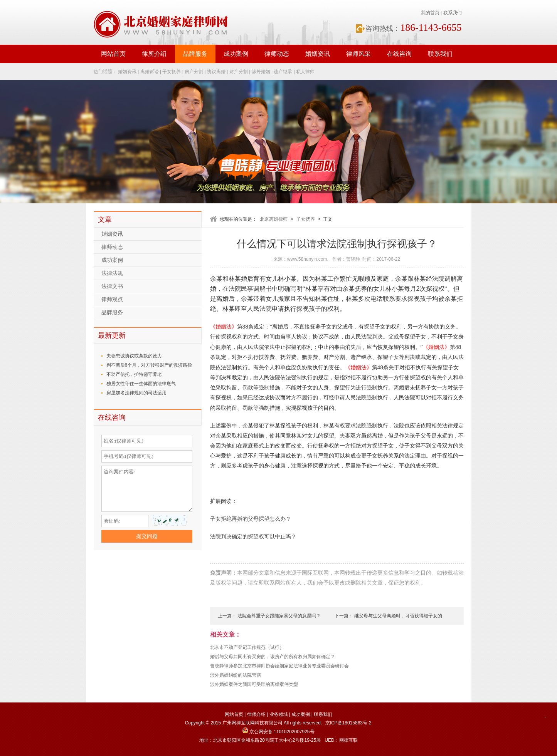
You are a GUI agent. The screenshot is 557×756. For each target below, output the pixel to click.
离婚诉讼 (150, 72)
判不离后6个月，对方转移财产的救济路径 (149, 365)
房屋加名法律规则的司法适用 (136, 393)
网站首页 (113, 54)
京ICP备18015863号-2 (348, 723)
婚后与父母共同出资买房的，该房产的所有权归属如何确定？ (273, 657)
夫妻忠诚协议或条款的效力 (134, 356)
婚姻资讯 (318, 54)
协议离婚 (216, 72)
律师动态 (277, 54)
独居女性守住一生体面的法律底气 (141, 384)
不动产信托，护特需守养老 (134, 374)
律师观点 (112, 299)
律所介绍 (154, 54)
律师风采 (358, 54)
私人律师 (305, 72)
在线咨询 (399, 54)
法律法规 (112, 273)
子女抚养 (172, 72)
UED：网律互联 (341, 740)
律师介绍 (256, 714)
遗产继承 (283, 72)
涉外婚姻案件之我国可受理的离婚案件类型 (254, 684)
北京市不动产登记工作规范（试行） (247, 647)
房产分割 (194, 72)
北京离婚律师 (274, 219)
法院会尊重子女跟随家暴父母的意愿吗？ (279, 616)
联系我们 (453, 13)
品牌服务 (195, 54)
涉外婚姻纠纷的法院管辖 (236, 675)
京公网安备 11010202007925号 (278, 732)
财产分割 (239, 72)
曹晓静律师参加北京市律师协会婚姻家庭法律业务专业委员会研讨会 (279, 666)
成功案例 (236, 54)
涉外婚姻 (261, 72)
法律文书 (112, 286)
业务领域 (279, 714)
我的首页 (430, 13)
